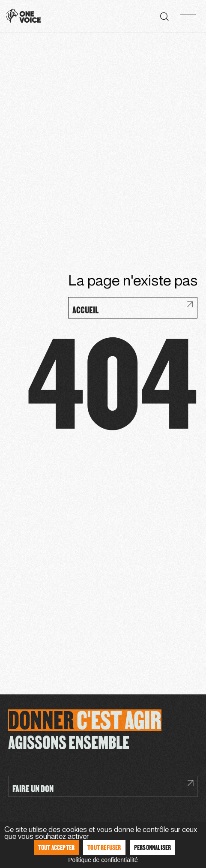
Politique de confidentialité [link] (103, 860)
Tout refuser (104, 847)
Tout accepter (57, 847)
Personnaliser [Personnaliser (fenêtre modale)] (153, 847)
